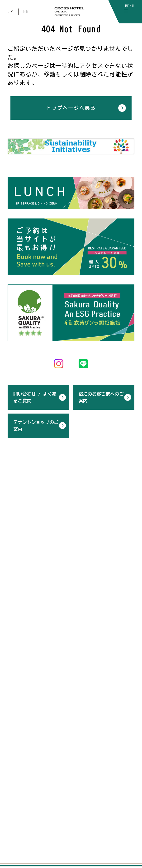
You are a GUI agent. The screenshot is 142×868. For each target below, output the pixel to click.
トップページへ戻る (71, 108)
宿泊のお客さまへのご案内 (101, 396)
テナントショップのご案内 (36, 425)
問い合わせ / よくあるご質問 (35, 396)
